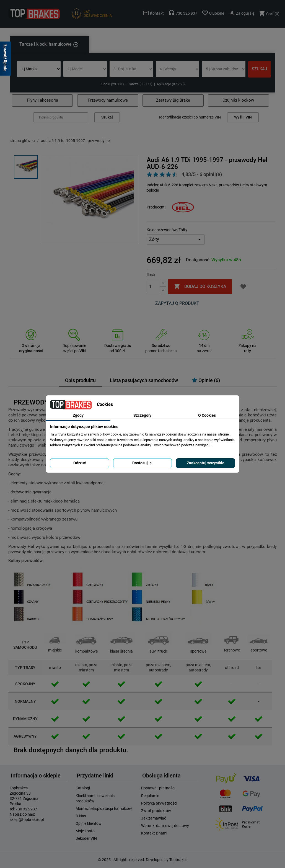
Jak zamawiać (154, 818)
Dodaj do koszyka (200, 287)
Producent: (156, 207)
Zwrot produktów (156, 811)
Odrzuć (80, 463)
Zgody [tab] (78, 415)
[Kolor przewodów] (176, 239)
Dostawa (118, 346)
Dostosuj (142, 463)
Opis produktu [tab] (80, 380)
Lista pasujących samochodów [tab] (144, 380)
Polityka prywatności (159, 803)
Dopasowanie (74, 346)
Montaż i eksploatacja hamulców (104, 808)
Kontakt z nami (154, 833)
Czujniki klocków (238, 100)
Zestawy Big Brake (173, 100)
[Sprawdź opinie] (6, 60)
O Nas (81, 816)
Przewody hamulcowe (108, 100)
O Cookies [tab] (207, 415)
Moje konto (85, 831)
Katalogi (83, 788)
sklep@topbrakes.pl (27, 820)
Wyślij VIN (243, 117)
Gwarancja (31, 346)
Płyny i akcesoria (42, 100)
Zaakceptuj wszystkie (206, 463)
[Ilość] (153, 287)
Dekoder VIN (86, 838)
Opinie (206, 380)
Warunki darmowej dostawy (165, 826)
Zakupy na (248, 346)
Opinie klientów (89, 823)
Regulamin (150, 796)
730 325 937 (26, 809)
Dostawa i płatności (158, 788)
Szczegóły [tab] (142, 415)
